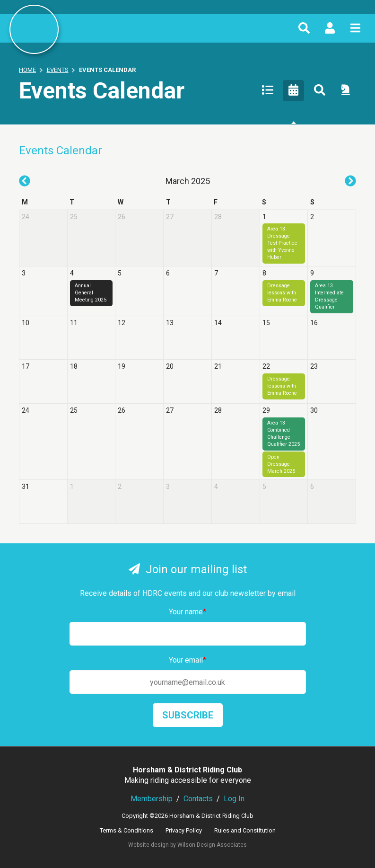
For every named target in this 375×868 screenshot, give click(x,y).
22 (266, 366)
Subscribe (188, 715)
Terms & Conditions (126, 830)
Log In (234, 799)
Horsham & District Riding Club (34, 29)
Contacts (198, 799)
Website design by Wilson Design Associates (187, 845)
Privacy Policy (184, 830)
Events (58, 70)
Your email (187, 660)
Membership (152, 799)
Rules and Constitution (245, 830)
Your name (187, 612)
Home (27, 70)
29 (266, 410)
